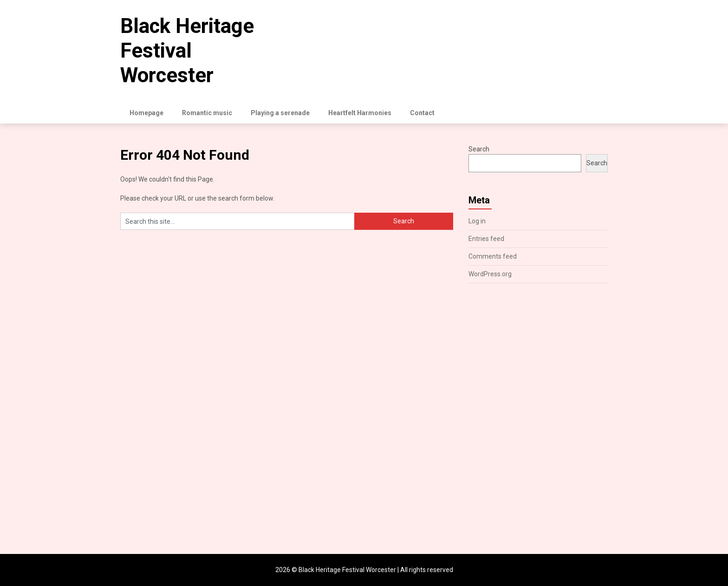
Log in (477, 221)
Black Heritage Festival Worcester (187, 51)
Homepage (146, 113)
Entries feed (486, 239)
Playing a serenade (280, 113)
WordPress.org (490, 274)
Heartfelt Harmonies (360, 113)
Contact (422, 113)
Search (479, 149)
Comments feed (493, 256)
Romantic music (207, 113)
